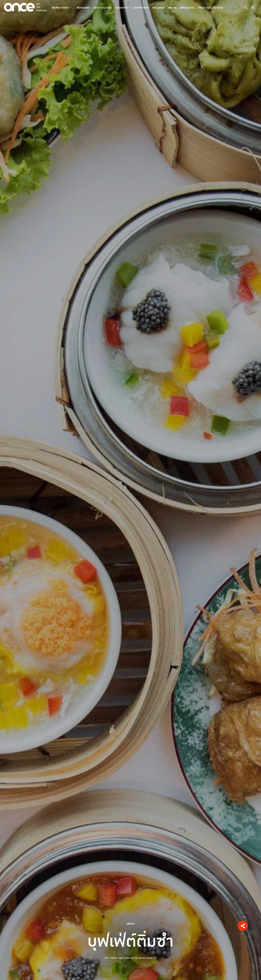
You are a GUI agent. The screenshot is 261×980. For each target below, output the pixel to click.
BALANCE (159, 8)
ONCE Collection (211, 8)
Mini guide (187, 8)
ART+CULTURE (103, 8)
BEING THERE (61, 8)
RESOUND (83, 8)
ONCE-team (117, 958)
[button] (243, 926)
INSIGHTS (123, 8)
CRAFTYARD (141, 8)
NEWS (172, 8)
